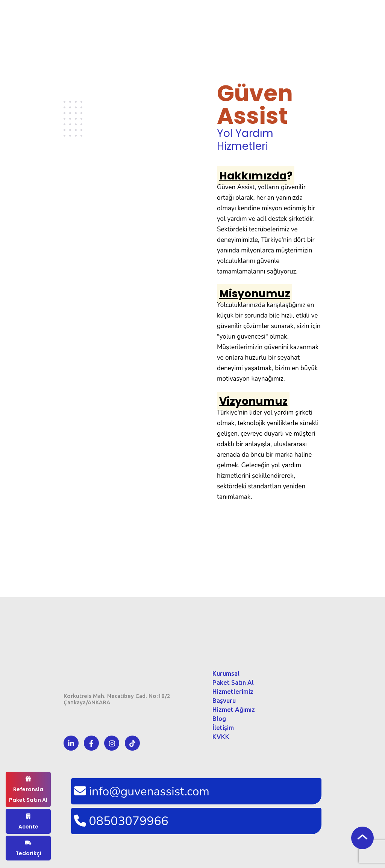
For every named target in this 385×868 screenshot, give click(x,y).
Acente (28, 822)
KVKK (221, 737)
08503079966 (120, 821)
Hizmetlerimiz (233, 691)
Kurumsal (226, 673)
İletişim (223, 727)
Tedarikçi (28, 849)
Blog (219, 718)
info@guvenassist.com (140, 791)
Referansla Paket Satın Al (28, 790)
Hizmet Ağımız (234, 709)
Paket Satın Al (233, 682)
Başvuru (224, 700)
